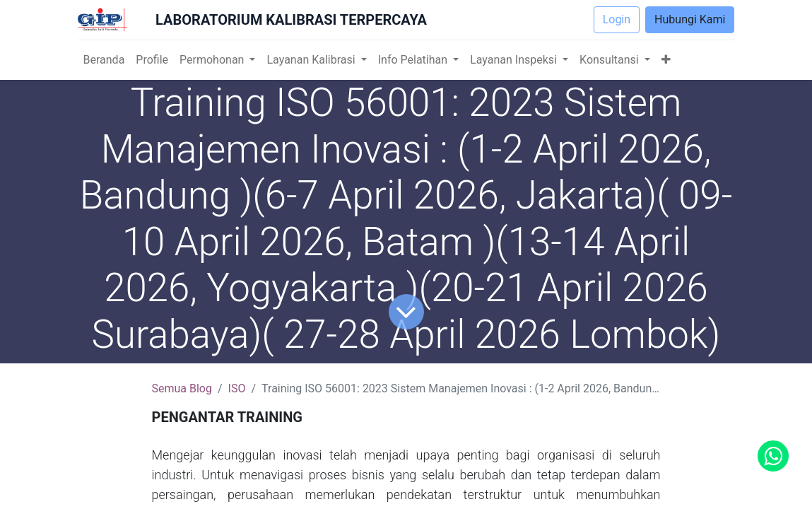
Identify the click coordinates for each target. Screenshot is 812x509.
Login (617, 19)
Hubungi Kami (690, 19)
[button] (666, 60)
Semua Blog (182, 388)
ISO (237, 388)
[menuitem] (104, 60)
